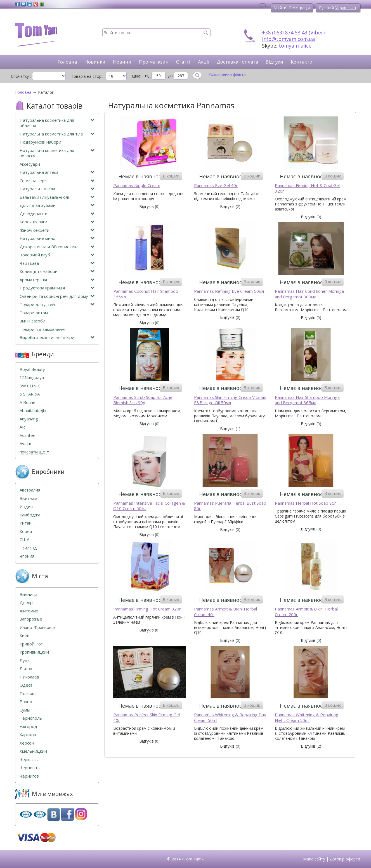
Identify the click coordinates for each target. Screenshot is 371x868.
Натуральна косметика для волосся (57, 153)
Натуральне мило (57, 238)
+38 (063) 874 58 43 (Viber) (293, 32)
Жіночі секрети (57, 230)
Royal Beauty (32, 369)
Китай (26, 523)
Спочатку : (21, 76)
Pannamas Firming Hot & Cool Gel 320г (307, 188)
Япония (27, 556)
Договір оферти (345, 859)
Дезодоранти (57, 214)
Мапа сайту (314, 859)
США (24, 540)
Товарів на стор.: (87, 76)
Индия (26, 506)
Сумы (25, 710)
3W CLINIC (30, 386)
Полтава (28, 693)
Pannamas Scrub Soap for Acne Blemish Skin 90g (143, 400)
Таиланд (28, 548)
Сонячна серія (57, 181)
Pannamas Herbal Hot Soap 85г (305, 503)
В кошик (171, 176)
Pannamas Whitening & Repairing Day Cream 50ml (230, 718)
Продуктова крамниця (57, 288)
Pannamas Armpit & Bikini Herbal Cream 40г (225, 612)
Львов (26, 669)
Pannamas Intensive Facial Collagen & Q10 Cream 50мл (149, 506)
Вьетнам (28, 498)
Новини (122, 62)
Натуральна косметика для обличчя (57, 123)
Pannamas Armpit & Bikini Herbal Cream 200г (306, 612)
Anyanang (29, 419)
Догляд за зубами (57, 205)
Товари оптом (34, 313)
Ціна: (137, 76)
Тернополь (31, 718)
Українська (346, 8)
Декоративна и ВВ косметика (57, 247)
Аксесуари (30, 164)
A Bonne (28, 402)
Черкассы (29, 760)
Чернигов (29, 776)
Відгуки (274, 62)
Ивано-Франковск (37, 627)
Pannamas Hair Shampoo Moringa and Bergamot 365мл (307, 400)
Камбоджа (30, 515)
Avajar (26, 444)
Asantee (28, 435)
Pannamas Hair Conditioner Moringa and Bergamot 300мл (309, 294)
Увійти (280, 8)
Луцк (25, 660)
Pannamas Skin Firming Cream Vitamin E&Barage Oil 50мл (230, 400)
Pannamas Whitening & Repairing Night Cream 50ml (307, 718)
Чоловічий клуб (57, 255)
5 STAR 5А (30, 394)
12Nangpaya (32, 377)
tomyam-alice (295, 46)
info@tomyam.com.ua (288, 39)
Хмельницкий (33, 751)
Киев (24, 636)
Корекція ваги (57, 222)
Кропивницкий (34, 652)
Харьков (28, 735)
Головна (67, 62)
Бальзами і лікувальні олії (57, 197)
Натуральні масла (57, 189)
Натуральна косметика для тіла (57, 134)
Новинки (95, 62)
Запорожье (31, 619)
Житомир (29, 611)
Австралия (30, 490)
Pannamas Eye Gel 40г (216, 185)
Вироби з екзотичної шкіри (57, 337)
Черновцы (30, 768)
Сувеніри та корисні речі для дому (57, 296)
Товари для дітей (57, 304)
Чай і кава (57, 263)
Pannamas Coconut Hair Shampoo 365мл (146, 294)
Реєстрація (299, 8)
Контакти (302, 62)
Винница (29, 594)
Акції (204, 62)
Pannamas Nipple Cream (137, 185)
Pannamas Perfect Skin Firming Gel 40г (146, 718)
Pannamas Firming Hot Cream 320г (147, 609)
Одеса (26, 685)
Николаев (29, 677)
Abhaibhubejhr (33, 410)
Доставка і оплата (237, 62)
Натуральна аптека (57, 172)
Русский (326, 8)
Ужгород (28, 727)
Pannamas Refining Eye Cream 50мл (229, 291)
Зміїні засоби (32, 321)
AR (22, 427)
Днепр (26, 603)
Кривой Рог (31, 644)
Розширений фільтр (227, 74)
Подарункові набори (40, 142)
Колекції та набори (57, 271)
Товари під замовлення (43, 329)
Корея (26, 531)
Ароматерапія (57, 280)
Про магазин (154, 62)
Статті (183, 62)
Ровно (26, 702)
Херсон (27, 743)
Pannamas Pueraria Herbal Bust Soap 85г (230, 506)
